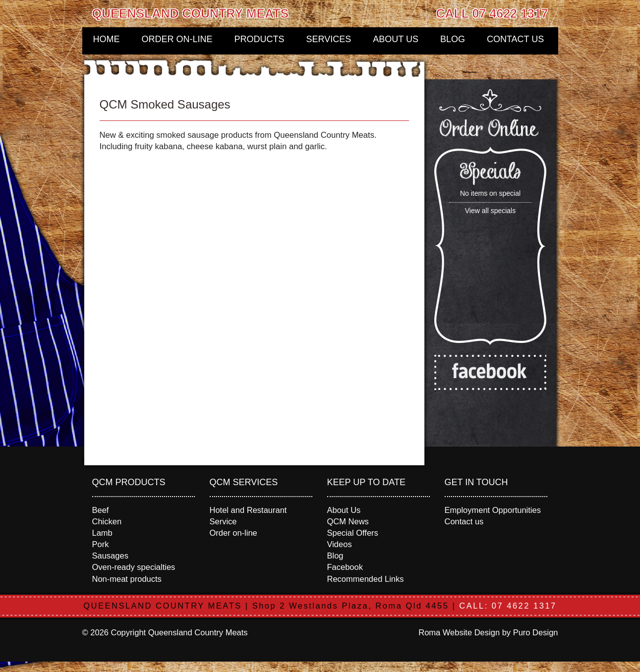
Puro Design (536, 632)
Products (260, 39)
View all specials (490, 211)
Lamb (102, 533)
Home (107, 39)
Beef (101, 510)
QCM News (348, 521)
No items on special (490, 193)
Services (329, 39)
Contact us (515, 39)
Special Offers (353, 533)
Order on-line (177, 39)
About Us (396, 39)
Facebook (345, 567)
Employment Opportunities (493, 510)
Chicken (107, 521)
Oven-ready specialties (134, 567)
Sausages (110, 556)
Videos (340, 544)
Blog (453, 39)
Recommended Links (366, 579)
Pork (101, 544)
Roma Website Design (459, 632)
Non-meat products (127, 579)
